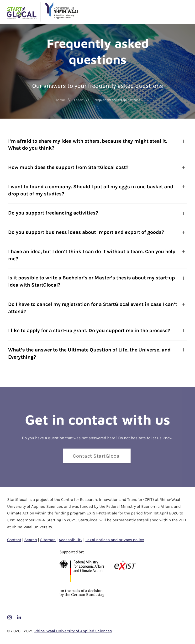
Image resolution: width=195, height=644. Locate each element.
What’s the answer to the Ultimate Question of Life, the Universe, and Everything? (89, 353)
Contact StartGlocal (97, 457)
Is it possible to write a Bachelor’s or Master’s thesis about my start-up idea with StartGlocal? (92, 281)
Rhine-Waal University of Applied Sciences (73, 631)
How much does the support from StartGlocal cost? (68, 167)
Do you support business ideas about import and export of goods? (86, 232)
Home (60, 100)
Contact (14, 540)
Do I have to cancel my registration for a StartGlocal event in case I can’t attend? (93, 308)
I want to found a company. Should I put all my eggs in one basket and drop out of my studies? (91, 190)
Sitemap (48, 540)
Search (31, 540)
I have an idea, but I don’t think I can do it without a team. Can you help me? (92, 255)
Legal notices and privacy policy (115, 540)
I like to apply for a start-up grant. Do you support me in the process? (89, 330)
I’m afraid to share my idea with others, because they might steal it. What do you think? (88, 145)
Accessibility (71, 540)
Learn (79, 100)
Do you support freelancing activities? (53, 213)
